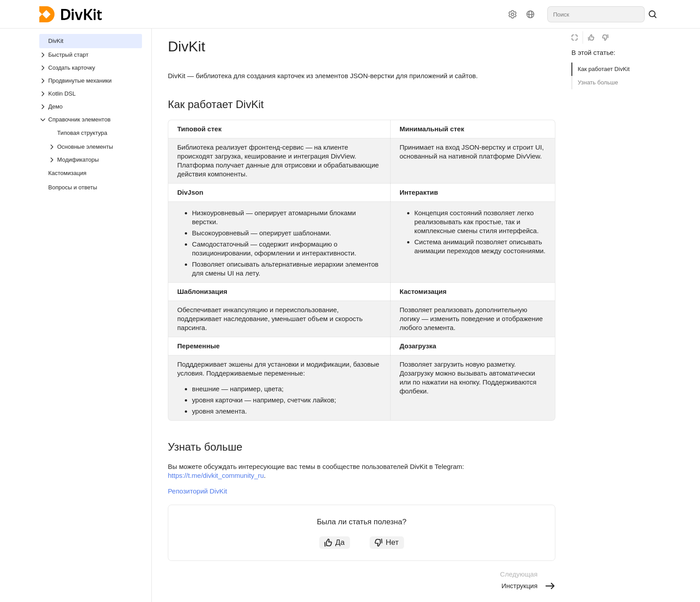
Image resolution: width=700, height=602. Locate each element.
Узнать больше (598, 82)
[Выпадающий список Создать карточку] (91, 68)
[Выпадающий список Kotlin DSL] (91, 94)
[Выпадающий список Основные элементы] (95, 147)
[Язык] (530, 14)
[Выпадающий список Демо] (91, 107)
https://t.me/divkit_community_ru (216, 475)
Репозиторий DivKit (198, 491)
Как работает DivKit (604, 69)
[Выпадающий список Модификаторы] (95, 160)
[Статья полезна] (591, 38)
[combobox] (596, 14)
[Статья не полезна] (605, 38)
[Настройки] (512, 14)
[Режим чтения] (575, 38)
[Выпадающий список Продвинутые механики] (91, 81)
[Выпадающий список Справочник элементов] (91, 119)
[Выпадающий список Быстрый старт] (91, 55)
